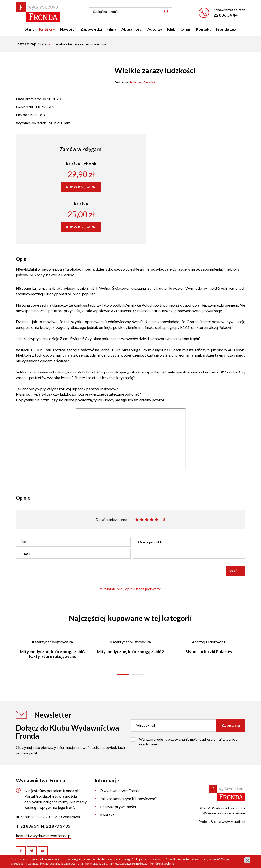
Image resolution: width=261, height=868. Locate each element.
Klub (171, 29)
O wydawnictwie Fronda (120, 790)
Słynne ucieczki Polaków (209, 652)
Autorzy (155, 29)
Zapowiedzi (91, 29)
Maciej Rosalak (143, 82)
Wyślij (236, 571)
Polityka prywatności (118, 807)
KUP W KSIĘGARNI (81, 187)
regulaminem (149, 744)
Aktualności (132, 29)
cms (217, 821)
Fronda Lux (226, 29)
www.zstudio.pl (233, 821)
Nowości (68, 29)
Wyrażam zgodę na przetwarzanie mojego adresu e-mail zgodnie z (188, 742)
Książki (47, 29)
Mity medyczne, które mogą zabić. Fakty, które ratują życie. (52, 654)
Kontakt (203, 29)
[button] (123, 675)
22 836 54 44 (225, 15)
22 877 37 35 (58, 826)
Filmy (112, 29)
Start (29, 29)
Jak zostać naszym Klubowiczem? (128, 799)
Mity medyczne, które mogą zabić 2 (130, 652)
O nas (186, 29)
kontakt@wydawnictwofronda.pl (44, 835)
